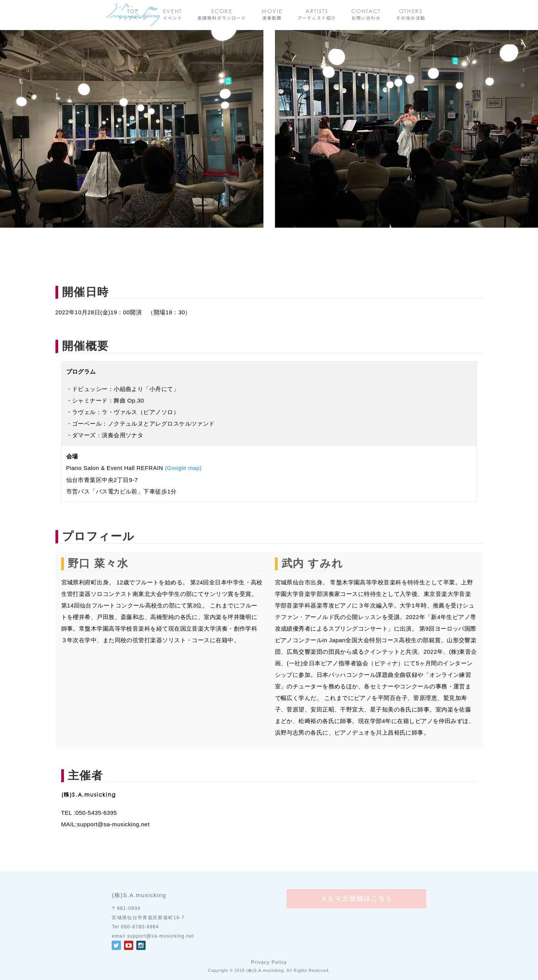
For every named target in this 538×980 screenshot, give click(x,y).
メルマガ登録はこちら (372, 896)
